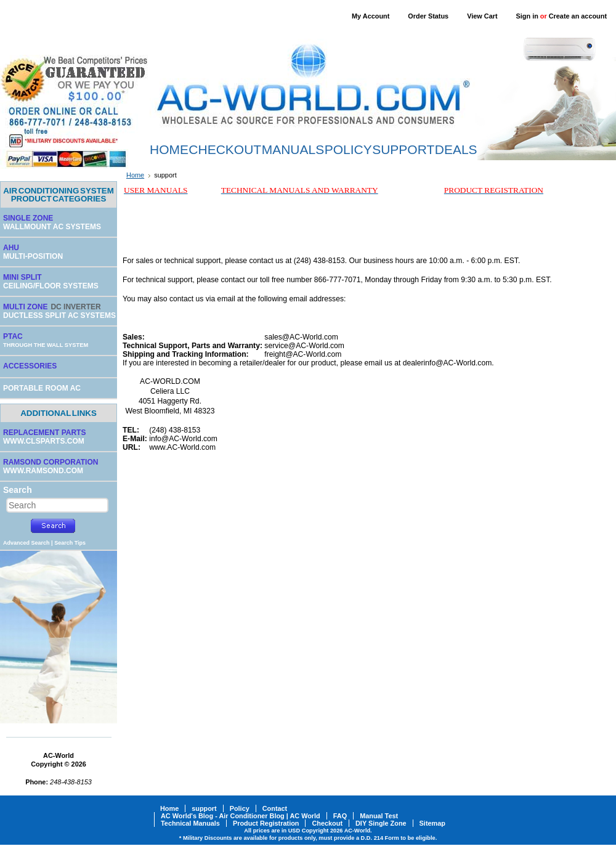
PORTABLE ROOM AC (42, 388)
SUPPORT (403, 149)
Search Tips (70, 543)
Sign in (527, 16)
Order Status (428, 16)
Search (18, 490)
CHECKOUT (225, 149)
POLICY (348, 149)
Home (135, 175)
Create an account (578, 16)
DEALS (456, 149)
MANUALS (293, 149)
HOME (169, 149)
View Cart (482, 16)
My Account (371, 16)
